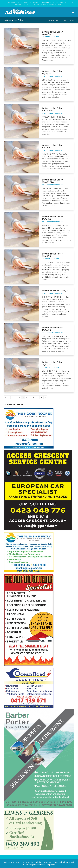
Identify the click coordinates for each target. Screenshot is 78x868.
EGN (43, 76)
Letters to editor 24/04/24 (55, 291)
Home (50, 20)
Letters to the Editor (61, 20)
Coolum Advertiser (27, 862)
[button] (73, 12)
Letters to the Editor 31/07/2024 (52, 109)
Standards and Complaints (44, 865)
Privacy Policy (58, 862)
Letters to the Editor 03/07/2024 (52, 181)
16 (42, 397)
